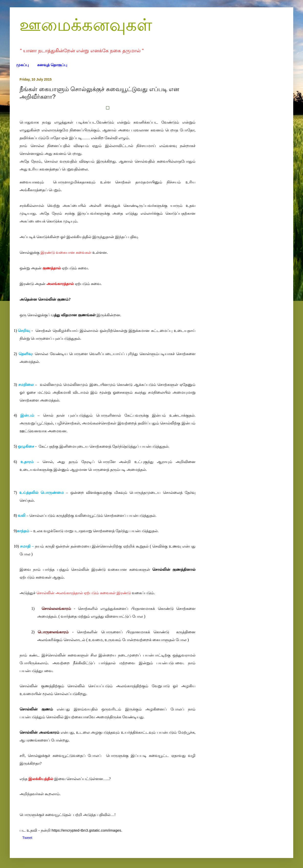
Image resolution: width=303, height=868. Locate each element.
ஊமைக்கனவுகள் (86, 25)
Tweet (27, 838)
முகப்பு (22, 65)
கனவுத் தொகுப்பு (52, 65)
